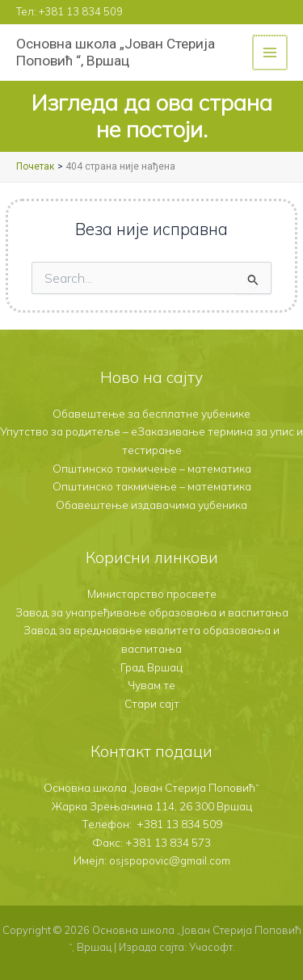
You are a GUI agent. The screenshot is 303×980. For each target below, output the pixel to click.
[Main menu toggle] (271, 53)
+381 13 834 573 (168, 842)
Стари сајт (152, 703)
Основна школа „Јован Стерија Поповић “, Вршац (116, 52)
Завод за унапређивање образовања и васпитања (152, 612)
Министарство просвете (152, 593)
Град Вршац (151, 667)
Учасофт (211, 947)
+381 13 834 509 (81, 11)
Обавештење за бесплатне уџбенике (151, 413)
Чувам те (151, 685)
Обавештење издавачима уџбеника (151, 505)
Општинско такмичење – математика (152, 468)
